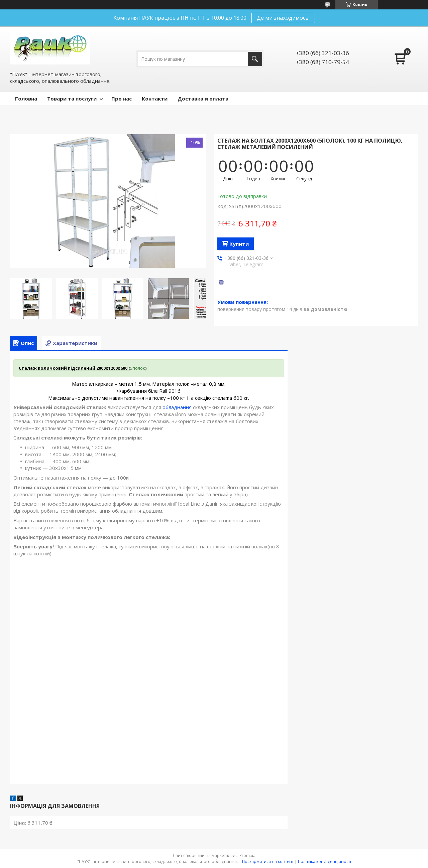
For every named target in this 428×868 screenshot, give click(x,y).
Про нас (122, 99)
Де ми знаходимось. (283, 18)
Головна (26, 99)
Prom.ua (247, 855)
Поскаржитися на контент (268, 861)
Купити (239, 244)
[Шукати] (255, 59)
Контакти (155, 99)
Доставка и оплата (203, 99)
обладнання (177, 407)
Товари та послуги (72, 99)
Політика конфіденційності (325, 861)
